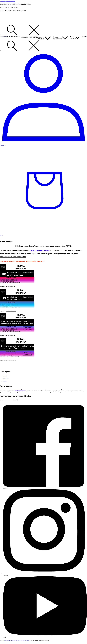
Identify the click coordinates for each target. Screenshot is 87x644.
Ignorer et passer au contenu (7, 1)
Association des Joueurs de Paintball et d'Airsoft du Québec (17, 640)
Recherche (6, 379)
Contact (5, 382)
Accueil (5, 376)
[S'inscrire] (17, 400)
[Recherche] (43, 30)
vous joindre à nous (20, 390)
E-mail (15, 400)
